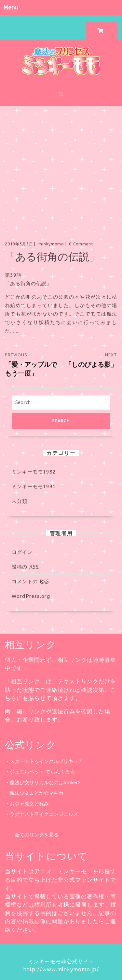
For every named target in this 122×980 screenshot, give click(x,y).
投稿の (25, 567)
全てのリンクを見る (32, 835)
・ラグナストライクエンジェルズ (41, 814)
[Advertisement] (61, 170)
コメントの (30, 582)
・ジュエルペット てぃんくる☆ (40, 772)
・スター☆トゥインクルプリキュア (44, 761)
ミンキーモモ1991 (34, 487)
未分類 (20, 501)
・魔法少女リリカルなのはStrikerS (43, 783)
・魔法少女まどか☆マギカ (34, 793)
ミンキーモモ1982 (34, 472)
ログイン (22, 552)
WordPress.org (31, 596)
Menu (11, 8)
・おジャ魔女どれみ (27, 804)
